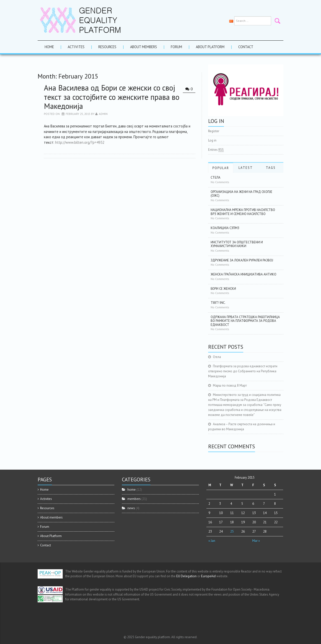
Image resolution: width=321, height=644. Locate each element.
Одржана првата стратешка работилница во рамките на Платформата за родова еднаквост (245, 321)
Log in (212, 140)
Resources (107, 47)
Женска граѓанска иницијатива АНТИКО (244, 274)
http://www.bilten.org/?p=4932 (80, 142)
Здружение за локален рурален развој (242, 260)
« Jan (212, 541)
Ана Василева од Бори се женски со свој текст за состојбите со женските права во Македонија (112, 97)
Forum (176, 47)
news (131, 508)
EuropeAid (208, 576)
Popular (221, 168)
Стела (216, 177)
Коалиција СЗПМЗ (225, 228)
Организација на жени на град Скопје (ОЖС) (242, 194)
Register (214, 131)
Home (49, 47)
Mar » (256, 541)
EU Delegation (186, 576)
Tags (271, 168)
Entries (216, 150)
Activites (76, 47)
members (134, 499)
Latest (246, 168)
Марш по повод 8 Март (230, 385)
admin (103, 114)
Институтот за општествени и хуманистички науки (237, 244)
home (132, 490)
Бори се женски (223, 289)
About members (144, 47)
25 (232, 531)
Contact (246, 47)
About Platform (210, 47)
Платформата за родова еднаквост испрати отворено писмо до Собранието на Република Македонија (243, 371)
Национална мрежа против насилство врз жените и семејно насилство (243, 212)
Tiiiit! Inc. (218, 303)
